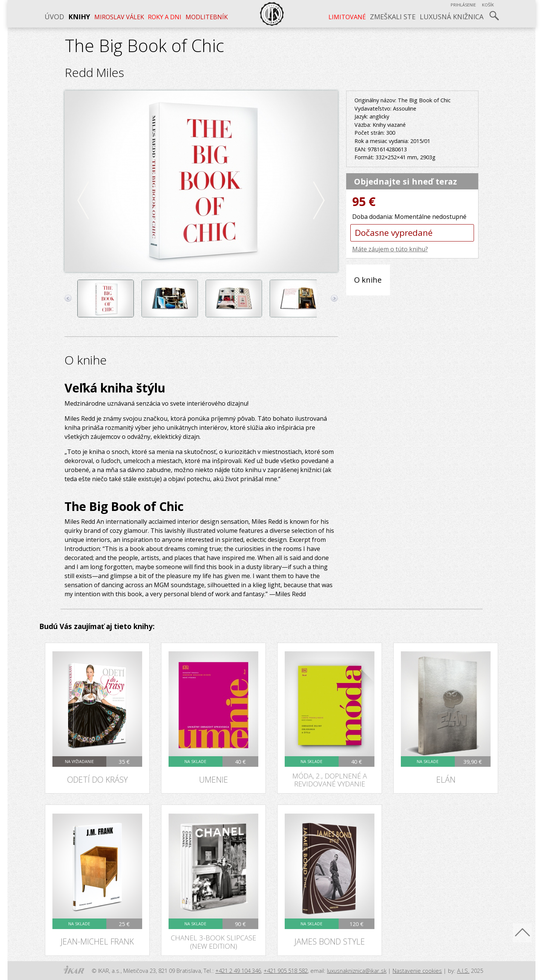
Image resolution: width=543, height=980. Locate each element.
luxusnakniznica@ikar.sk (357, 971)
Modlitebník (207, 17)
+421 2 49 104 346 (238, 971)
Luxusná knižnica (452, 17)
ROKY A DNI (165, 17)
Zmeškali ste (393, 17)
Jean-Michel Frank (97, 941)
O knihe (368, 279)
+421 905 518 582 (286, 971)
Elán (446, 779)
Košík (488, 5)
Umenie (214, 779)
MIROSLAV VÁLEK (119, 17)
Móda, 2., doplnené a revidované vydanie (330, 780)
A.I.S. (463, 971)
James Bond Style (330, 941)
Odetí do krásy (97, 779)
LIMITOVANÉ (347, 17)
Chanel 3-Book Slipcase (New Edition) (213, 942)
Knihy (79, 17)
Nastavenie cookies (417, 971)
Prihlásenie (463, 5)
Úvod (54, 17)
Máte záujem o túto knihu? (390, 249)
